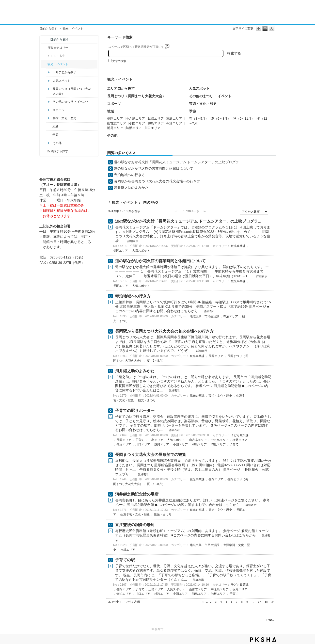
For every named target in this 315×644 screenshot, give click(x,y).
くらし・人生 (56, 56)
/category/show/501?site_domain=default (49, 135)
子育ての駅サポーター (135, 411)
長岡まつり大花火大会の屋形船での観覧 (151, 455)
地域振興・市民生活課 (205, 316)
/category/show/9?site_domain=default (44, 151)
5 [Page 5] (226, 602)
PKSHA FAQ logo (263, 640)
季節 (55, 135)
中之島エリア (135, 119)
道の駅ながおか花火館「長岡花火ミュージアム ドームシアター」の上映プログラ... (178, 162)
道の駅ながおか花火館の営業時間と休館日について (154, 168)
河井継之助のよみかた (131, 188)
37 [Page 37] (259, 602)
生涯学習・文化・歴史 (135, 515)
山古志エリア (117, 123)
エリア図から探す (64, 72)
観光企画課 (197, 396)
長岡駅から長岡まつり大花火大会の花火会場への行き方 (157, 181)
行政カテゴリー (58, 48)
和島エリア (156, 123)
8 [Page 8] (242, 602)
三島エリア (174, 119)
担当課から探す (58, 151)
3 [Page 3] (216, 602)
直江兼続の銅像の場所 (135, 525)
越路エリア (156, 119)
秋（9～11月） (244, 119)
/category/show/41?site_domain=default (49, 127)
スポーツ (59, 110)
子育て (140, 440)
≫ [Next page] (273, 602)
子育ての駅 (125, 560)
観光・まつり (147, 400)
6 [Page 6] (232, 602)
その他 (57, 143)
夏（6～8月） (221, 119)
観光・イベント (58, 64)
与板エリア (134, 128)
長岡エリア (115, 119)
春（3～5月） (199, 119)
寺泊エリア (174, 123)
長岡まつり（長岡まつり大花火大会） (72, 91)
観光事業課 (238, 246)
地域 (55, 127)
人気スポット (62, 81)
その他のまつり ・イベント (71, 102)
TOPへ (270, 620)
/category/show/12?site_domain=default (44, 56)
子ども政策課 (240, 435)
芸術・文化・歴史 (64, 118)
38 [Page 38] (266, 602)
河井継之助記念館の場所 (137, 494)
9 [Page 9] (247, 602)
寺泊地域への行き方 (129, 175)
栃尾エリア (115, 128)
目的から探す (48, 29)
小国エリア (137, 123)
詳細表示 (133, 241)
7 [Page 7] (237, 602)
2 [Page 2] (211, 602)
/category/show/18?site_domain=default (44, 64)
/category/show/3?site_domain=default (44, 48)
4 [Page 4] (221, 602)
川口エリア (152, 128)
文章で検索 (119, 61)
